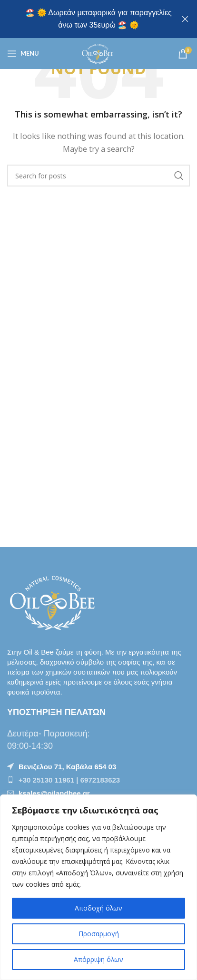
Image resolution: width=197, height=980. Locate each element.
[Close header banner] (185, 19)
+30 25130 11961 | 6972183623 (69, 780)
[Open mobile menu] (23, 54)
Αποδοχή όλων (99, 908)
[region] (98, 887)
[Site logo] (98, 53)
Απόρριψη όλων (99, 959)
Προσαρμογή (99, 934)
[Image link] (55, 601)
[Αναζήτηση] (98, 176)
